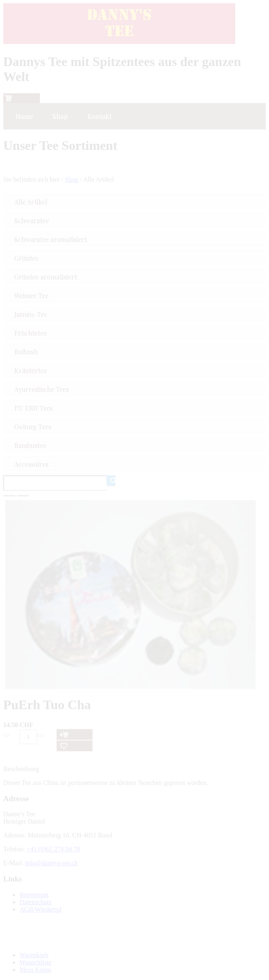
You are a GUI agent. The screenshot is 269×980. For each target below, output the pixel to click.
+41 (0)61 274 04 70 (53, 849)
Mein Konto (35, 970)
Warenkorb (34, 955)
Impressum (34, 895)
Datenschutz (36, 902)
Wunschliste (35, 962)
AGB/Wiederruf (40, 909)
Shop (72, 179)
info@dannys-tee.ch (51, 863)
